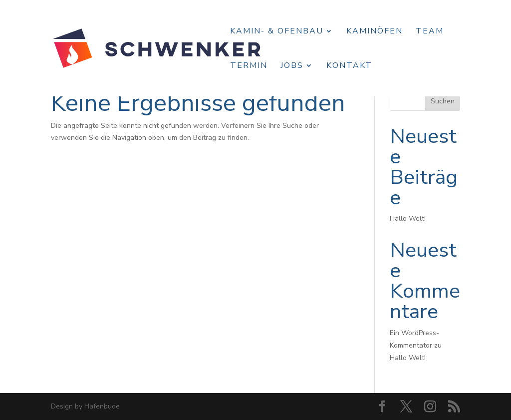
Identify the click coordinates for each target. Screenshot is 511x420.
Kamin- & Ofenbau (277, 32)
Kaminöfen (375, 32)
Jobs (292, 66)
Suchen (443, 101)
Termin (249, 66)
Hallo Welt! (408, 218)
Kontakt (349, 66)
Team (430, 32)
